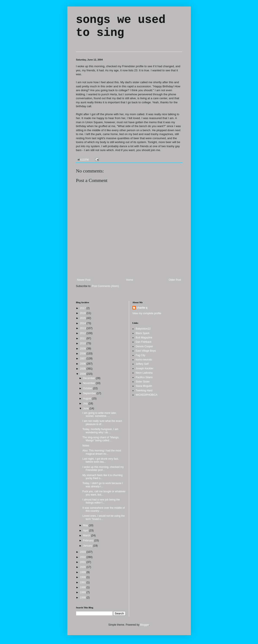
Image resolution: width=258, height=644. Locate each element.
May (86, 525)
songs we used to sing (121, 26)
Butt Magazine (144, 338)
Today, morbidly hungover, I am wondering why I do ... (100, 431)
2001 (83, 562)
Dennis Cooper (144, 346)
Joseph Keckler (144, 368)
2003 (83, 552)
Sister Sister (143, 382)
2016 (83, 313)
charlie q (142, 308)
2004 (83, 374)
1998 (83, 577)
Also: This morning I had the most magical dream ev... (102, 452)
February (88, 540)
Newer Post (84, 280)
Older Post (175, 280)
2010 (83, 343)
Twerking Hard (144, 391)
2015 (83, 318)
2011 (83, 338)
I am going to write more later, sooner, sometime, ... (99, 414)
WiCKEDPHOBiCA (147, 395)
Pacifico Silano (144, 377)
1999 (83, 572)
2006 (83, 364)
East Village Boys (146, 351)
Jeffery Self (142, 364)
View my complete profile (147, 313)
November (89, 383)
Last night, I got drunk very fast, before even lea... (100, 460)
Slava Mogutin (144, 386)
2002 (83, 557)
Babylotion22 (143, 329)
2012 (83, 333)
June (86, 408)
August (87, 399)
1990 (83, 587)
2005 (83, 369)
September (90, 393)
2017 (83, 308)
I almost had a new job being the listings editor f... (101, 501)
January (88, 546)
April (86, 531)
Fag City (140, 355)
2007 (83, 359)
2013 (83, 328)
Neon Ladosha (144, 373)
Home (130, 280)
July (86, 403)
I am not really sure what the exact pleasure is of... (102, 422)
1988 (83, 598)
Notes (86, 446)
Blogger (145, 625)
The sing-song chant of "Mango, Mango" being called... (101, 439)
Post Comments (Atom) (105, 286)
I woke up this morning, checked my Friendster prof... (103, 469)
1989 (83, 592)
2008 (83, 354)
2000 (83, 567)
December (89, 378)
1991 (83, 582)
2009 (83, 349)
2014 (83, 323)
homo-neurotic (144, 360)
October (88, 388)
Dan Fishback (144, 342)
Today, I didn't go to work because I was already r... (103, 485)
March (87, 536)
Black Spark (143, 333)
